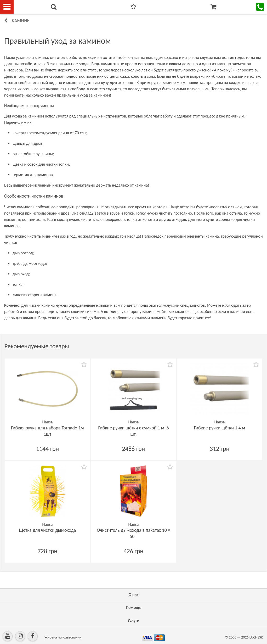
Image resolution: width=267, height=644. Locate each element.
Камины (21, 21)
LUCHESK (256, 637)
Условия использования (63, 637)
